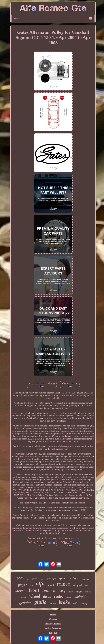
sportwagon (51, 579)
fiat (87, 585)
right (42, 579)
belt (28, 579)
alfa (40, 584)
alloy (62, 591)
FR (56, 632)
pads (20, 578)
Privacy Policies (53, 624)
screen (69, 598)
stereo (21, 591)
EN (51, 632)
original (78, 585)
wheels (23, 597)
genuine (25, 603)
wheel (35, 596)
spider (63, 578)
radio (59, 596)
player (23, 585)
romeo (64, 584)
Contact (53, 619)
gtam (71, 592)
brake (64, 602)
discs (47, 596)
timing (84, 604)
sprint (51, 585)
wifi (75, 603)
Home (53, 615)
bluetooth (86, 579)
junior (34, 579)
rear (46, 590)
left (31, 585)
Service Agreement (53, 628)
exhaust (75, 578)
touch (53, 603)
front (34, 590)
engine (79, 592)
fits (55, 591)
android (80, 597)
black (88, 592)
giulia (41, 602)
